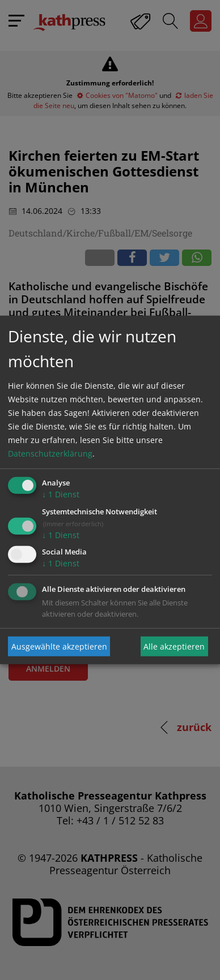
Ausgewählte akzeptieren (59, 646)
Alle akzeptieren (174, 646)
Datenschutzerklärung (50, 454)
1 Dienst (61, 494)
